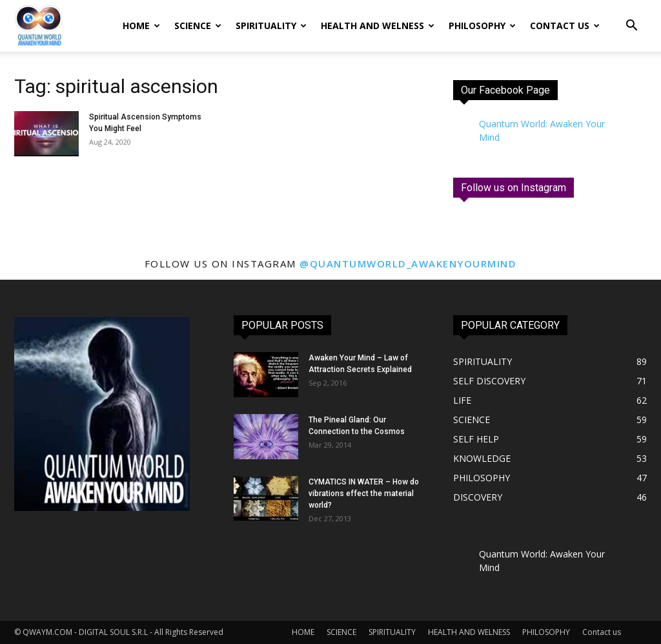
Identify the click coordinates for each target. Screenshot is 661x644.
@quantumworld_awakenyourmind (408, 264)
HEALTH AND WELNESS (378, 26)
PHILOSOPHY (482, 26)
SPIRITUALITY (271, 26)
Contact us (565, 26)
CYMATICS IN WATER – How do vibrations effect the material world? (364, 493)
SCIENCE (198, 26)
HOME (141, 26)
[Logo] (38, 26)
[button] (631, 27)
